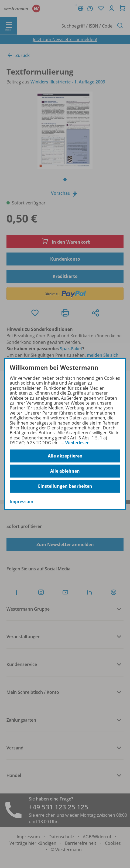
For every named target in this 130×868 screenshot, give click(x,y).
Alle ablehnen (65, 471)
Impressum (21, 502)
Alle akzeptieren (65, 456)
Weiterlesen (77, 443)
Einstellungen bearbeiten (65, 486)
